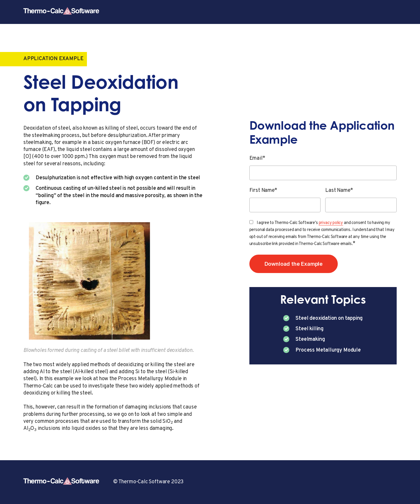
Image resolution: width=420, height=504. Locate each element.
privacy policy (331, 223)
